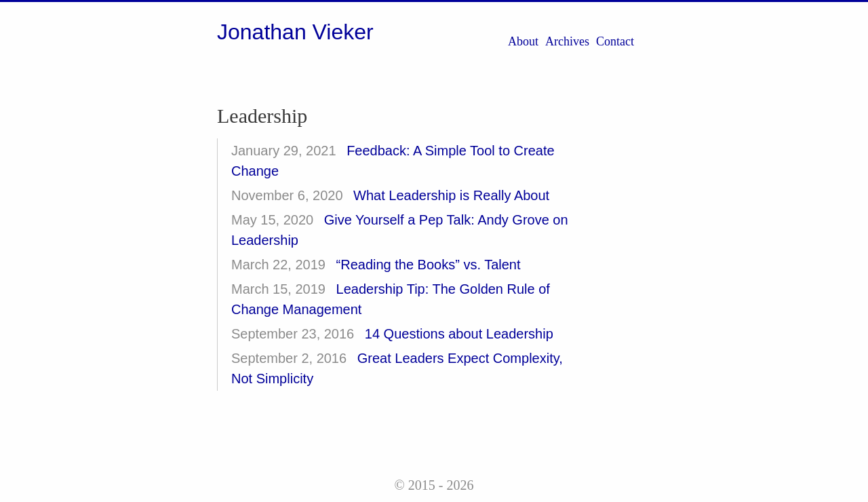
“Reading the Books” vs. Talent (429, 265)
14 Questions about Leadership (459, 334)
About (523, 41)
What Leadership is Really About (451, 195)
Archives (567, 41)
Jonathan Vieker (295, 32)
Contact (615, 41)
